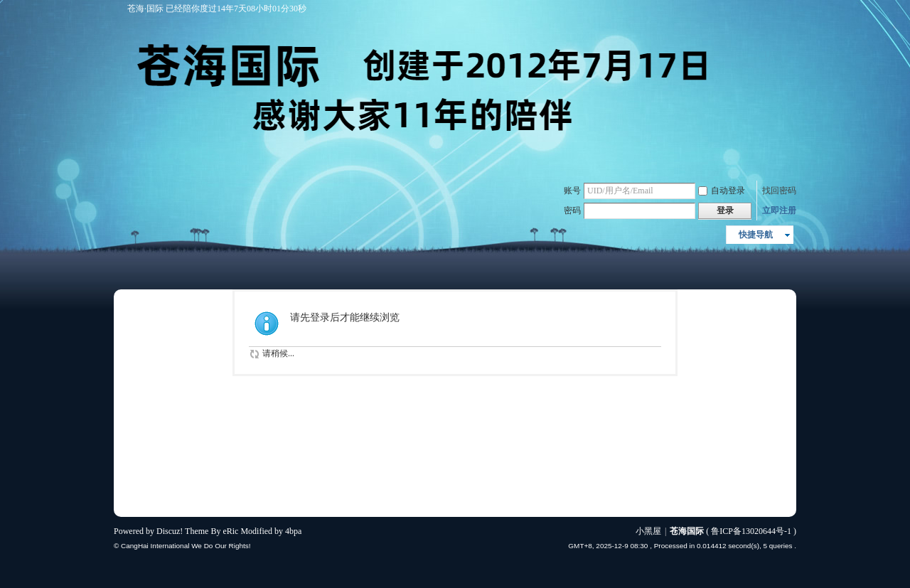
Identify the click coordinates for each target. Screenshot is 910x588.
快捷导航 (756, 235)
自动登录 (722, 191)
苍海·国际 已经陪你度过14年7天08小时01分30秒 (214, 9)
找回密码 (779, 191)
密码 (572, 210)
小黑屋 (648, 531)
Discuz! (170, 531)
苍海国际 (687, 531)
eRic (230, 531)
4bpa (293, 531)
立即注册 (779, 210)
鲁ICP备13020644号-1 (751, 531)
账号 (572, 191)
